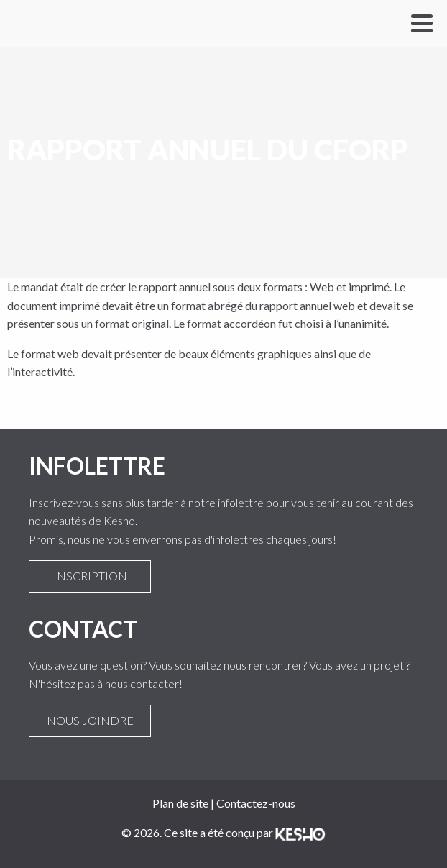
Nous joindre (90, 721)
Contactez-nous (256, 803)
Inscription (90, 576)
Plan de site (180, 803)
